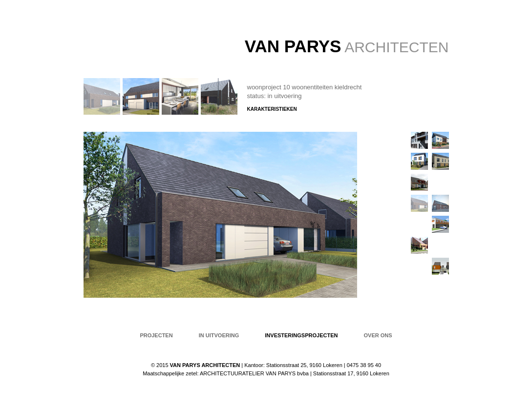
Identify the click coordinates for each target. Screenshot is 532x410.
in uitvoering (219, 335)
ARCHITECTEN (347, 47)
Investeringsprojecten (301, 335)
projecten (156, 335)
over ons (378, 335)
